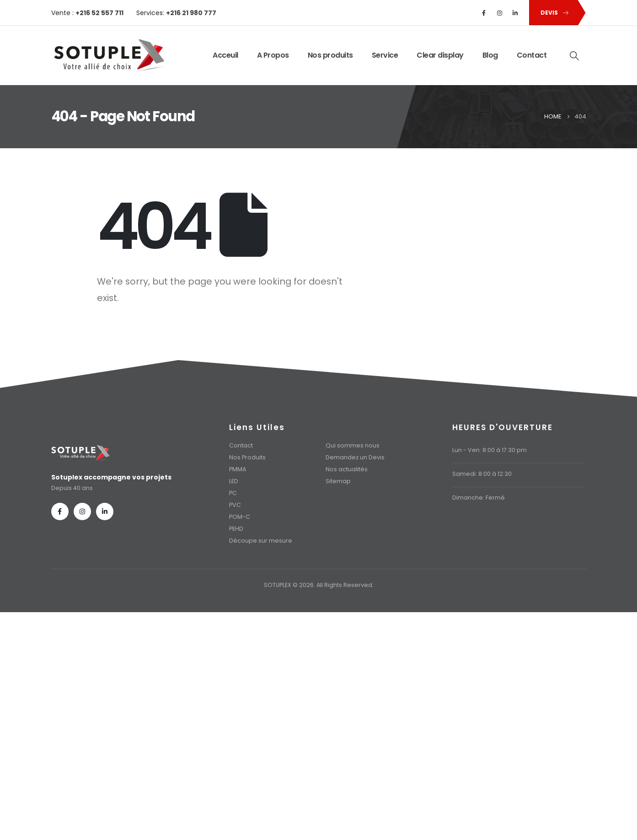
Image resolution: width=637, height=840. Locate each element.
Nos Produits (247, 457)
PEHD (236, 529)
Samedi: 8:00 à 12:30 (482, 474)
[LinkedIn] (515, 13)
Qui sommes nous (353, 445)
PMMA (238, 469)
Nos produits (330, 55)
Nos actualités (347, 469)
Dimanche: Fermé (479, 498)
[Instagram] (499, 13)
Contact (532, 55)
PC (233, 493)
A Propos (273, 55)
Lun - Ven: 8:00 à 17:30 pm (490, 450)
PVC (235, 505)
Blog (490, 55)
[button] (553, 13)
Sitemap (338, 481)
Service (385, 55)
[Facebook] (484, 13)
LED (234, 481)
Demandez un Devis (355, 457)
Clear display (440, 55)
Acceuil (225, 55)
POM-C (240, 517)
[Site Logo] (108, 56)
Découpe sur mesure (261, 541)
